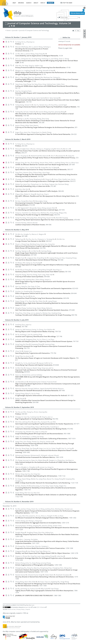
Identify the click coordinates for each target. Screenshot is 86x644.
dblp (14, 3)
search (29, 3)
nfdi (42, 3)
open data (28, 607)
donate (51, 3)
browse (21, 3)
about (36, 3)
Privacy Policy (21, 609)
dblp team (31, 605)
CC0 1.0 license (41, 607)
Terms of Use (12, 609)
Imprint (28, 609)
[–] (61, 37)
